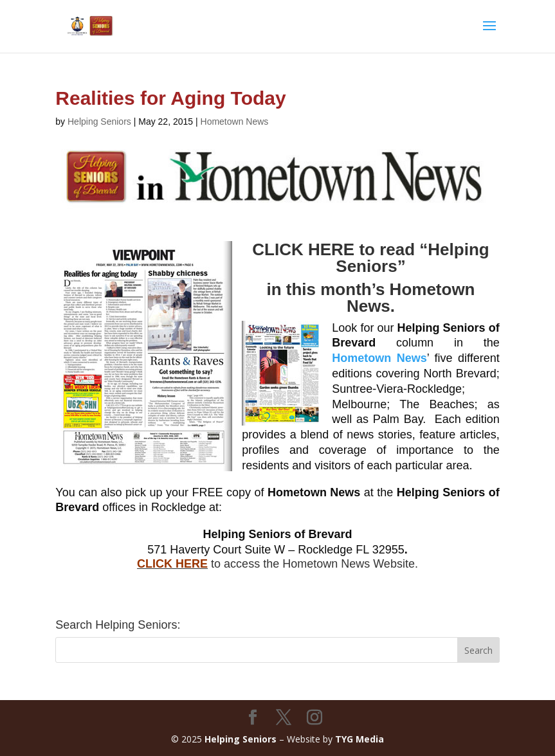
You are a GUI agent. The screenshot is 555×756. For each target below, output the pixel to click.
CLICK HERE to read (336, 249)
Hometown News (235, 122)
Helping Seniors (99, 122)
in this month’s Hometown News (370, 298)
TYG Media (359, 739)
